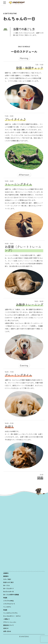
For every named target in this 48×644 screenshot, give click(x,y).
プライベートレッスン (10, 622)
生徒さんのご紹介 (8, 582)
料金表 (5, 598)
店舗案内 (6, 573)
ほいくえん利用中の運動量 (11, 595)
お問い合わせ (7, 631)
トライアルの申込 (8, 601)
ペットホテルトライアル (10, 613)
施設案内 (6, 576)
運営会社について (8, 625)
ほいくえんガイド (8, 588)
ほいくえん (7, 585)
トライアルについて (9, 604)
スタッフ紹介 (7, 579)
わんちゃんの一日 (8, 591)
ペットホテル (7, 607)
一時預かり (7, 619)
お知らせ (6, 628)
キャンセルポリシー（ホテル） (12, 616)
